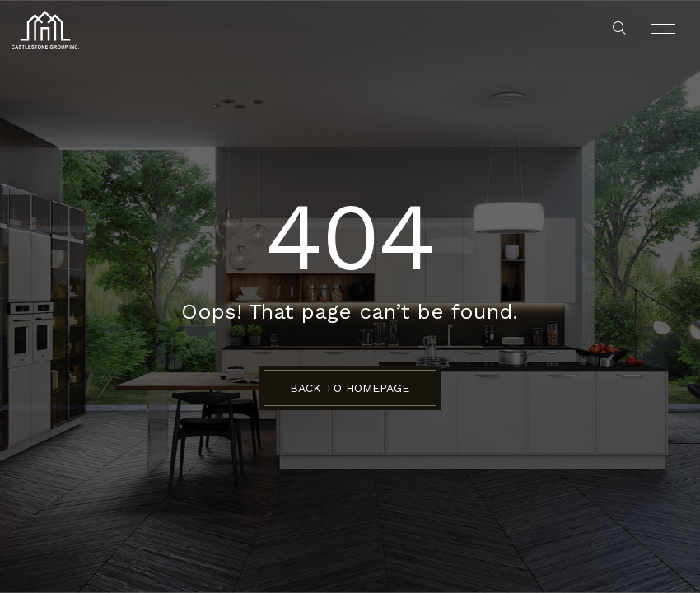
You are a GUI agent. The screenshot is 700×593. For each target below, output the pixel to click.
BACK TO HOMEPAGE (350, 388)
